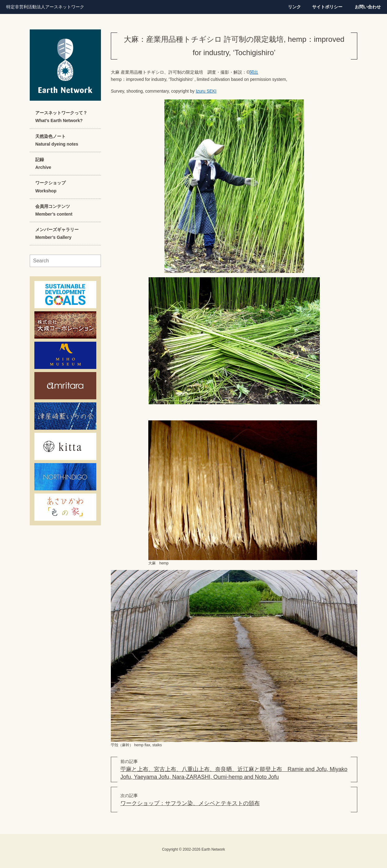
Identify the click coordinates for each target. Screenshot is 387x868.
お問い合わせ (368, 7)
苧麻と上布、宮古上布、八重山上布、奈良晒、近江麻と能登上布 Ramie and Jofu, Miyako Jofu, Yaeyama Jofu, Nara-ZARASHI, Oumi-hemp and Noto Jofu (234, 773)
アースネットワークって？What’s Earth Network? (61, 117)
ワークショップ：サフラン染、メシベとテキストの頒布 (190, 803)
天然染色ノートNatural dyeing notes (57, 140)
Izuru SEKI (206, 91)
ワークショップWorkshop (50, 187)
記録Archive (43, 163)
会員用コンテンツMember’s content (54, 210)
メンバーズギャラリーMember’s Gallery (57, 233)
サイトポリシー (327, 7)
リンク (294, 7)
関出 (254, 72)
